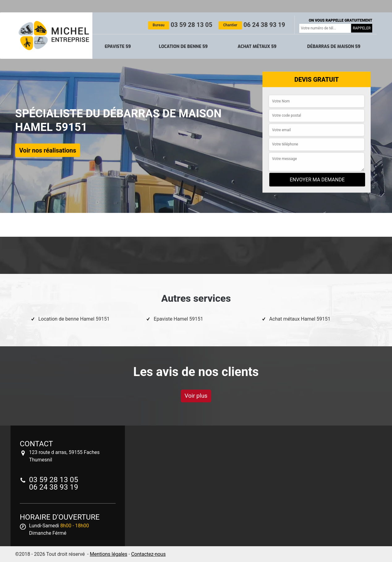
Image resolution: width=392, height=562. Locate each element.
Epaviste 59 (118, 47)
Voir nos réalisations (48, 150)
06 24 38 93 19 (252, 25)
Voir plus (196, 396)
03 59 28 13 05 (180, 25)
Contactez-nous (148, 554)
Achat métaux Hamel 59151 (300, 319)
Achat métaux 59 (257, 47)
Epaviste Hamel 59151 (178, 319)
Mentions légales (108, 554)
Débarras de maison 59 (334, 47)
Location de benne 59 (183, 47)
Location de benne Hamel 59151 (74, 319)
